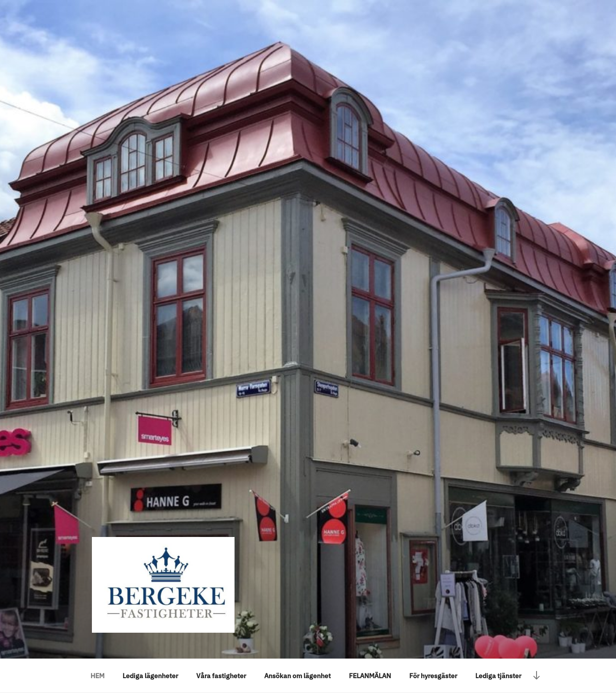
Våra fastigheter (221, 676)
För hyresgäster (433, 676)
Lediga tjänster (498, 676)
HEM (97, 676)
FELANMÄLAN (370, 676)
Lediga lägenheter (150, 676)
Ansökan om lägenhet (297, 676)
